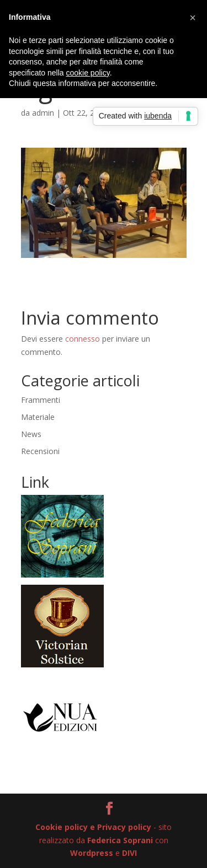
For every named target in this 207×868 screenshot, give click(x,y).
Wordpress (92, 853)
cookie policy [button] (88, 73)
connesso (83, 339)
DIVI (129, 853)
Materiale (38, 417)
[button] (193, 18)
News (31, 434)
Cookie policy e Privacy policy (93, 827)
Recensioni (40, 451)
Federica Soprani (120, 840)
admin (43, 113)
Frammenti (41, 400)
